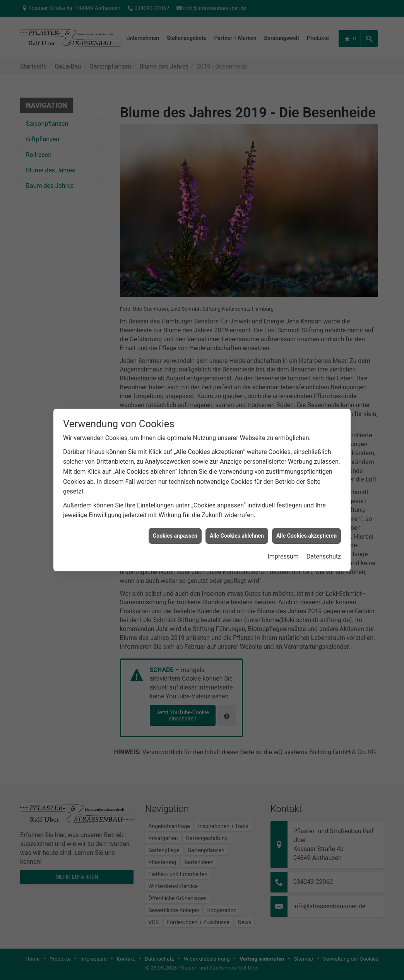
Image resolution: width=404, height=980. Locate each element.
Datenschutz (324, 512)
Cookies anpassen (175, 492)
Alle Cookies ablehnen (237, 492)
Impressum (283, 512)
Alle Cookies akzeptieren (306, 492)
